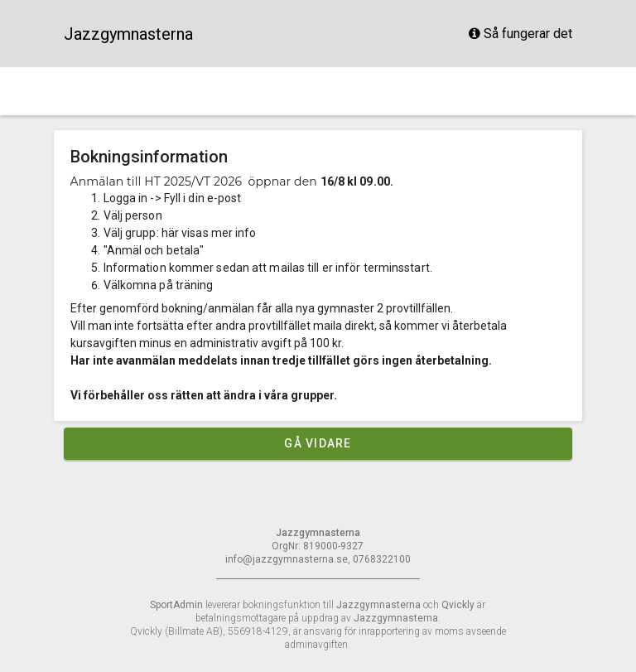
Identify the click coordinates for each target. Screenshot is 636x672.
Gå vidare (318, 443)
